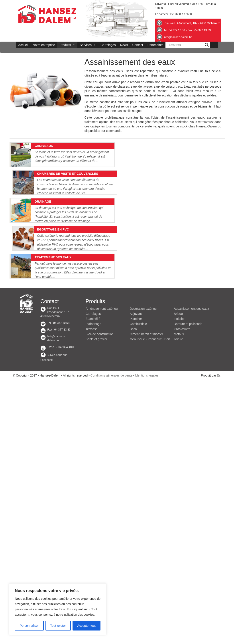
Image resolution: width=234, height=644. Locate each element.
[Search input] (186, 45)
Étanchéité (93, 319)
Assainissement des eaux (192, 309)
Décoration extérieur (144, 309)
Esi (219, 375)
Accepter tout (87, 626)
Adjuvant (136, 314)
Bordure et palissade (188, 324)
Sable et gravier (96, 339)
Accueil (23, 45)
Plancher (136, 319)
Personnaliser (29, 626)
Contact (138, 45)
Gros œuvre (182, 329)
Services (88, 45)
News (124, 45)
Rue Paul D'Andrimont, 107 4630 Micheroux (55, 312)
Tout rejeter (58, 626)
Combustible (138, 324)
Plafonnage (93, 324)
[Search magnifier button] (207, 45)
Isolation (180, 319)
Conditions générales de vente (111, 375)
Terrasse (92, 329)
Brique (178, 314)
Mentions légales (147, 375)
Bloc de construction (100, 334)
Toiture (179, 339)
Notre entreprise (44, 45)
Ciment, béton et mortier (146, 334)
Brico (133, 329)
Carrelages (108, 45)
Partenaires (155, 45)
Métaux (179, 334)
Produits (67, 45)
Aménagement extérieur (102, 309)
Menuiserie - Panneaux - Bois (150, 339)
